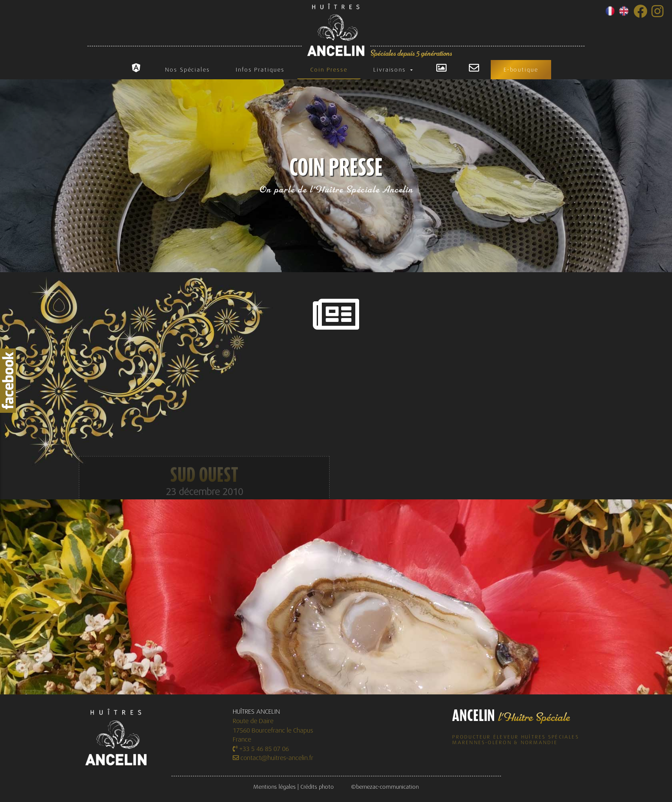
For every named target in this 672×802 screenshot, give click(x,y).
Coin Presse (329, 70)
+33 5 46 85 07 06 (261, 749)
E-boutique (521, 70)
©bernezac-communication (385, 787)
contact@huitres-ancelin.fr (273, 758)
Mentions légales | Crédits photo (294, 787)
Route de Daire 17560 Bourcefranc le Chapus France (273, 730)
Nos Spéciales (187, 70)
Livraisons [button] (391, 70)
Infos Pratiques (260, 70)
